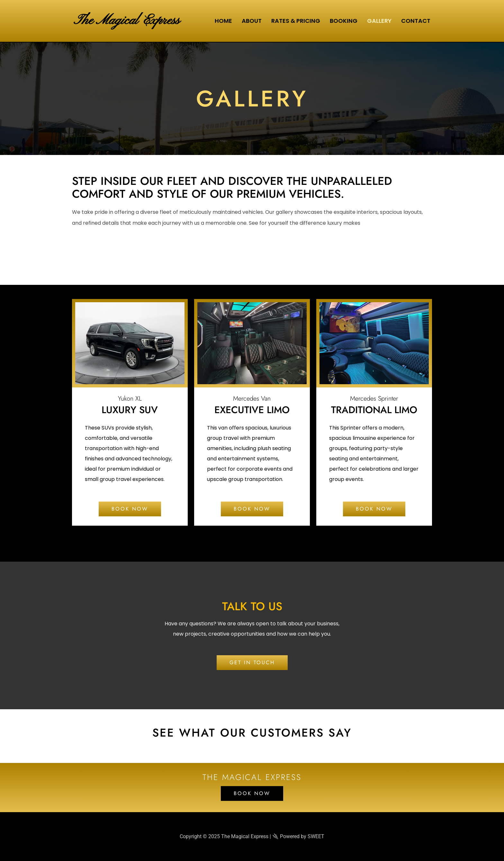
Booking (344, 21)
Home (223, 21)
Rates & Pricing (296, 21)
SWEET (316, 836)
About (252, 21)
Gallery (379, 21)
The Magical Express (128, 21)
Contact (416, 21)
